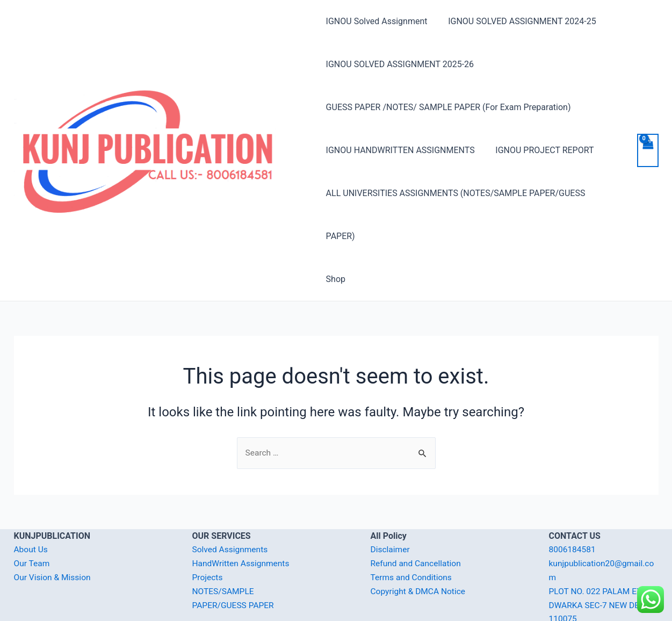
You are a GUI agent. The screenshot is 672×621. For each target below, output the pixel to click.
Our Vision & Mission (54, 534)
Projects (208, 534)
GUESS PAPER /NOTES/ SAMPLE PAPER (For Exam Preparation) (449, 107)
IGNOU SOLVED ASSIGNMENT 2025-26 (400, 64)
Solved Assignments (231, 507)
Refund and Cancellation (417, 521)
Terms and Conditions (413, 534)
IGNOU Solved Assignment (377, 21)
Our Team (32, 521)
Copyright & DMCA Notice (420, 548)
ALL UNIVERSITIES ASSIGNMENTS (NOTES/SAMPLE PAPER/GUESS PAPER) (471, 193)
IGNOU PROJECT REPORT (541, 150)
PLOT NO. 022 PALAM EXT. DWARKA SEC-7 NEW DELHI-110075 (604, 562)
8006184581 (573, 507)
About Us (31, 507)
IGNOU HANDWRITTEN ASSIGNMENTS (400, 150)
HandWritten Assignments (243, 521)
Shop (336, 236)
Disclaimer (391, 507)
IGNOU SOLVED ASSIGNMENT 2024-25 (519, 21)
